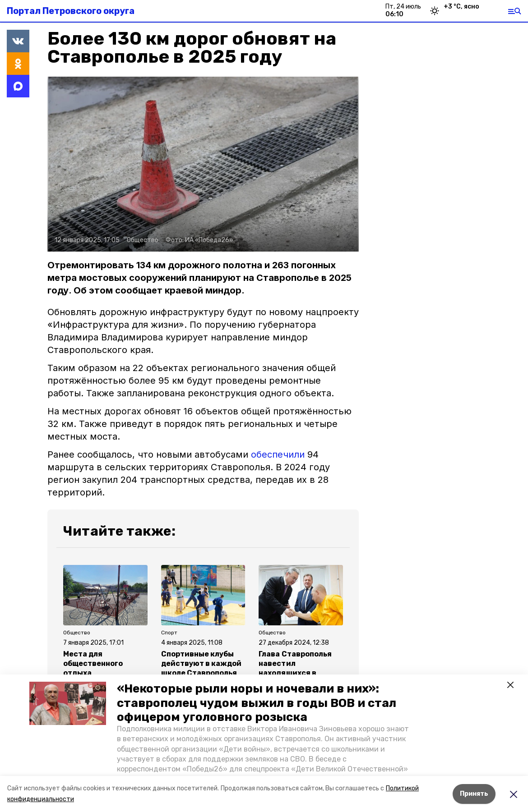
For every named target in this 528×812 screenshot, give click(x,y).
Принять (474, 794)
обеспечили (278, 454)
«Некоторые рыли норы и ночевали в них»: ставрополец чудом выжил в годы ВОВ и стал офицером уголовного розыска (257, 703)
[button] (68, 703)
